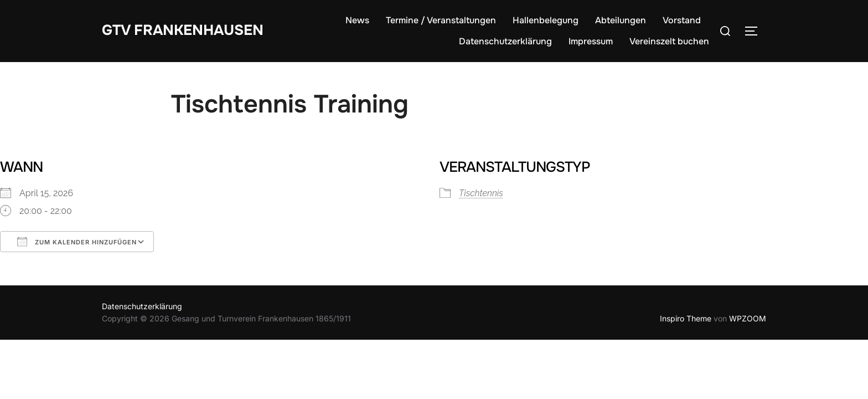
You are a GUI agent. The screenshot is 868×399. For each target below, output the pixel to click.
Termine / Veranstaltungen (441, 20)
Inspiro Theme (686, 318)
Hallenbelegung (546, 20)
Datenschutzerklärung (505, 41)
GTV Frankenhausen (183, 30)
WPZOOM (748, 318)
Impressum (591, 41)
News (357, 20)
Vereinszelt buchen (669, 41)
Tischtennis (481, 193)
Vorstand (682, 20)
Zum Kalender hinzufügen (77, 242)
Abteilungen (621, 20)
